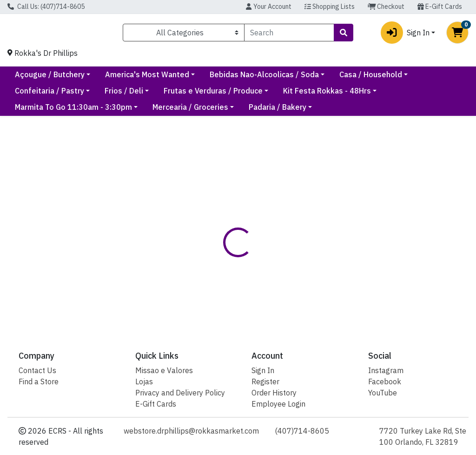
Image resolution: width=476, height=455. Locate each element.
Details (225, 253)
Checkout (386, 7)
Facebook (385, 381)
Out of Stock (403, 202)
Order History (274, 393)
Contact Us (37, 370)
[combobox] (289, 34)
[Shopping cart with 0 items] (457, 34)
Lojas (144, 381)
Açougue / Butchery (129, 78)
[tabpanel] (337, 291)
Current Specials (44, 78)
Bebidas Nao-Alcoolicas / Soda (343, 78)
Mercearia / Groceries (190, 111)
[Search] (289, 34)
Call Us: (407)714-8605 (46, 7)
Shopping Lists (330, 7)
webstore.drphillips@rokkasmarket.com (191, 431)
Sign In (263, 370)
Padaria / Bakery (278, 111)
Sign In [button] (405, 34)
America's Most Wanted (226, 78)
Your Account (268, 7)
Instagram (386, 370)
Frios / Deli (207, 94)
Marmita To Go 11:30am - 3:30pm (73, 111)
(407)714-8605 (302, 431)
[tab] (225, 253)
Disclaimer (270, 253)
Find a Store (39, 381)
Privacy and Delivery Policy (180, 393)
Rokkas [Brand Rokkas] (303, 288)
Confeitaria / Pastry (133, 94)
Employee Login (278, 404)
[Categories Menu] (184, 34)
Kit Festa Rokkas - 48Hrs (410, 94)
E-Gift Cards (440, 7)
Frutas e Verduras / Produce (296, 94)
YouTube (383, 393)
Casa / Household (46, 94)
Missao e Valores (164, 370)
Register (265, 381)
